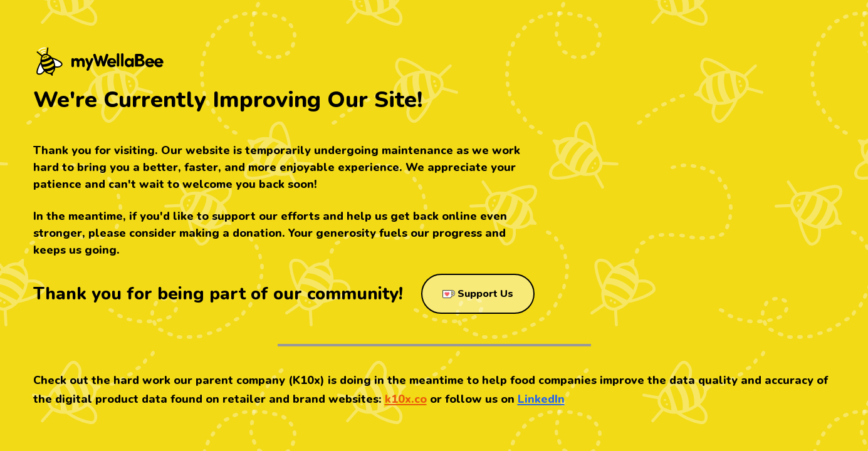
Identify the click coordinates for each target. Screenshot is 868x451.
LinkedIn (541, 399)
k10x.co (406, 399)
